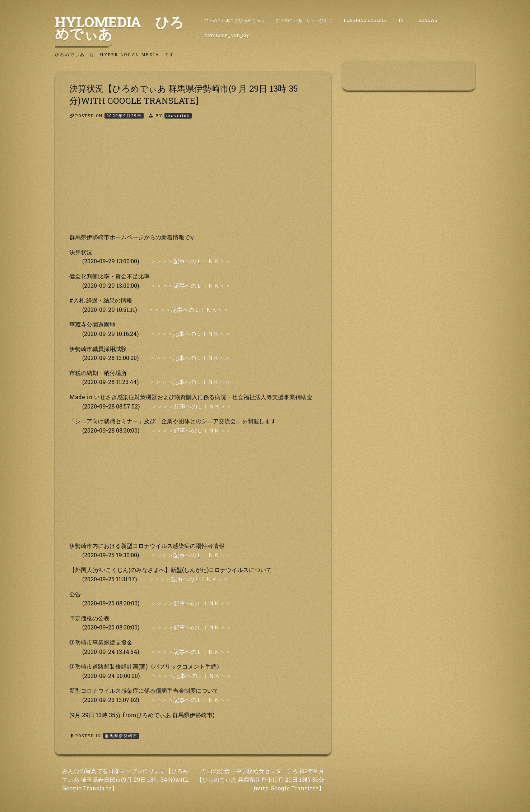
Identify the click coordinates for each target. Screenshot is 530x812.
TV (401, 20)
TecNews (426, 20)
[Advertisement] (193, 182)
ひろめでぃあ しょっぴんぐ (304, 20)
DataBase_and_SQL (227, 36)
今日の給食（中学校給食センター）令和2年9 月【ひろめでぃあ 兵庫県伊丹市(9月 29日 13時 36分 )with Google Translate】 (260, 779)
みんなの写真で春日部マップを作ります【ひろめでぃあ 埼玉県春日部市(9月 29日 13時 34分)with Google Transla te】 (125, 779)
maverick (178, 116)
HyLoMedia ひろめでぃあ (119, 28)
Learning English (365, 20)
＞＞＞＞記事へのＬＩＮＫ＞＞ (191, 261)
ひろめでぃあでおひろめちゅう (234, 20)
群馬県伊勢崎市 (121, 736)
